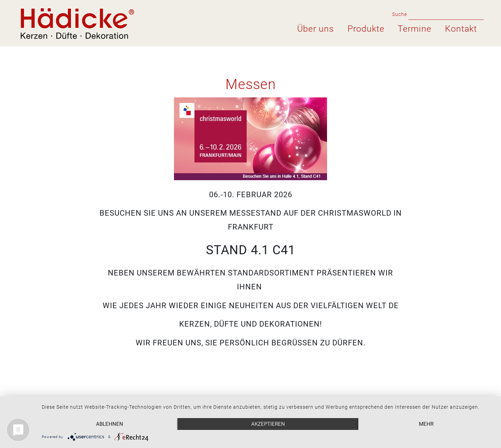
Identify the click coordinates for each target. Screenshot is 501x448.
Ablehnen (110, 424)
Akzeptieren (268, 424)
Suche (399, 14)
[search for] (446, 14)
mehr (426, 424)
